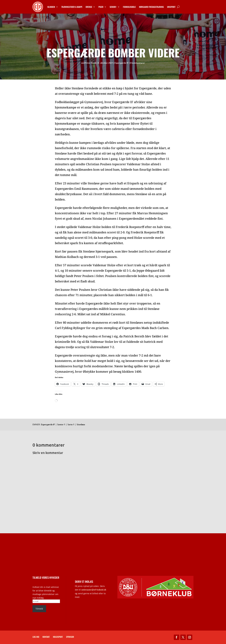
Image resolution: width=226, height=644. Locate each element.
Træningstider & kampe (72, 7)
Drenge (89, 7)
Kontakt (46, 637)
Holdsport (58, 637)
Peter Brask (91, 63)
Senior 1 (61, 424)
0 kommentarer (137, 63)
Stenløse (81, 424)
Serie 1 (71, 424)
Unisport (171, 7)
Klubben (51, 7)
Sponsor (70, 637)
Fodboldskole (129, 7)
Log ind (36, 637)
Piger (101, 7)
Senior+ (113, 7)
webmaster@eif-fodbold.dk (94, 590)
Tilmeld (39, 609)
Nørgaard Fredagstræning (151, 7)
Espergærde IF (122, 63)
